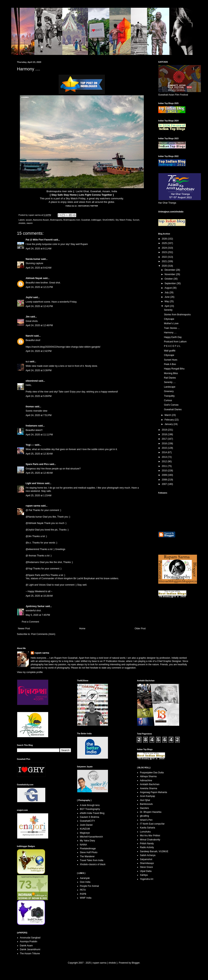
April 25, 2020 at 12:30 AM (39, 454)
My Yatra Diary (87, 841)
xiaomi (30, 223)
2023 (165, 252)
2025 (165, 243)
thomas (30, 407)
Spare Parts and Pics (37, 464)
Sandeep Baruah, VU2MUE (154, 851)
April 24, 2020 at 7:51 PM (39, 415)
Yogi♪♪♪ (30, 445)
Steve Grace (146, 867)
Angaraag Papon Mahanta (153, 792)
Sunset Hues (171, 360)
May (167, 301)
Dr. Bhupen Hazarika (151, 812)
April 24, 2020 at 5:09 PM (39, 396)
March (168, 415)
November (170, 274)
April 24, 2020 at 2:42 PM (39, 351)
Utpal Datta (146, 871)
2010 (165, 471)
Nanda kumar (33, 259)
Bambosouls (146, 804)
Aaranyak (85, 878)
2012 (165, 461)
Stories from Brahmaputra (177, 315)
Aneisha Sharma (149, 788)
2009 (165, 475)
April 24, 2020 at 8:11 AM (39, 249)
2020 (165, 266)
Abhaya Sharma (148, 776)
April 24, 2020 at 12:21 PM (39, 287)
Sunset (136, 220)
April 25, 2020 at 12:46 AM (39, 473)
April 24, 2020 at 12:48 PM (39, 325)
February (169, 420)
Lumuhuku (145, 832)
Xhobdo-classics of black (93, 864)
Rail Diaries (170, 378)
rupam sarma (33, 506)
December (170, 270)
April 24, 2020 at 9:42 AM (39, 268)
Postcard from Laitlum (175, 342)
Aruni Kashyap (147, 796)
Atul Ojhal (145, 800)
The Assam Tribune (30, 954)
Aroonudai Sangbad (30, 938)
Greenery (169, 391)
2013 (165, 457)
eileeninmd (32, 381)
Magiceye (85, 833)
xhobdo (22, 223)
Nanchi (30, 336)
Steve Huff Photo (89, 852)
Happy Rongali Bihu (174, 369)
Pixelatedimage (88, 849)
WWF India (86, 898)
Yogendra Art (147, 879)
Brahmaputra (56, 220)
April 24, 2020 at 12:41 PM (39, 306)
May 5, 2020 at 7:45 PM (38, 615)
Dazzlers (144, 808)
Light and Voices (35, 483)
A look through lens (90, 805)
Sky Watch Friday (75, 198)
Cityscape (169, 319)
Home (82, 629)
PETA (83, 890)
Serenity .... (170, 382)
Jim (28, 317)
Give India (85, 882)
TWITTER (94, 206)
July (167, 293)
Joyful (29, 297)
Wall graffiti (170, 351)
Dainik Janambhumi (30, 949)
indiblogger (96, 220)
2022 (165, 257)
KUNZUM (85, 829)
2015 (165, 448)
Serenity (168, 310)
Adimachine (146, 780)
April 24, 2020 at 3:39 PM (39, 370)
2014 (165, 452)
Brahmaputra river (72, 220)
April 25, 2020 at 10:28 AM (39, 596)
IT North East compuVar (152, 824)
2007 (165, 484)
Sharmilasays (147, 863)
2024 (165, 248)
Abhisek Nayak (34, 278)
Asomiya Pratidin (29, 942)
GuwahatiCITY (87, 821)
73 (25, 885)
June (167, 297)
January (169, 424)
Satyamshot (146, 859)
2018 (165, 434)
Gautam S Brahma (89, 817)
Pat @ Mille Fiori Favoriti (39, 240)
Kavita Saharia (147, 828)
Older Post (140, 629)
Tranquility (169, 396)
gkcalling (144, 816)
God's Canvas (171, 405)
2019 (165, 430)
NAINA (83, 845)
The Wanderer (87, 856)
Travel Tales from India (92, 860)
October (169, 279)
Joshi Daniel (86, 825)
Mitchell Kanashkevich (91, 837)
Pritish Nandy (147, 844)
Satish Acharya (148, 855)
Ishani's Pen (146, 820)
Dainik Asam (26, 946)
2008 (165, 480)
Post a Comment (30, 622)
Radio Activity (147, 847)
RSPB (83, 894)
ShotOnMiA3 (108, 220)
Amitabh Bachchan (150, 784)
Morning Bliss (171, 373)
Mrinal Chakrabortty (150, 840)
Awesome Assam (41, 220)
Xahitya (144, 875)
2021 (165, 261)
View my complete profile (30, 672)
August (168, 288)
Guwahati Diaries (173, 409)
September (170, 283)
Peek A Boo (170, 364)
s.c (27, 362)
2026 (165, 239)
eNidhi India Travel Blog (92, 813)
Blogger (136, 963)
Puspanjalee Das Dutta (152, 773)
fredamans (32, 426)
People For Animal (89, 886)
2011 (165, 466)
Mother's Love (171, 323)
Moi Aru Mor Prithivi (150, 836)
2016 (165, 444)
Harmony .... (170, 333)
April (167, 306)
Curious (168, 400)
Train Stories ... (172, 328)
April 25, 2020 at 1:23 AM (39, 496)
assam (29, 220)
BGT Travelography (90, 809)
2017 (165, 439)
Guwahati (86, 220)
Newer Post (24, 629)
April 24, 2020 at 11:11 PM (39, 435)
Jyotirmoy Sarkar (35, 606)
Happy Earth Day (173, 337)
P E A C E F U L (172, 346)
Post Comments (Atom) (43, 634)
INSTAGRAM (83, 206)
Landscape (170, 387)
